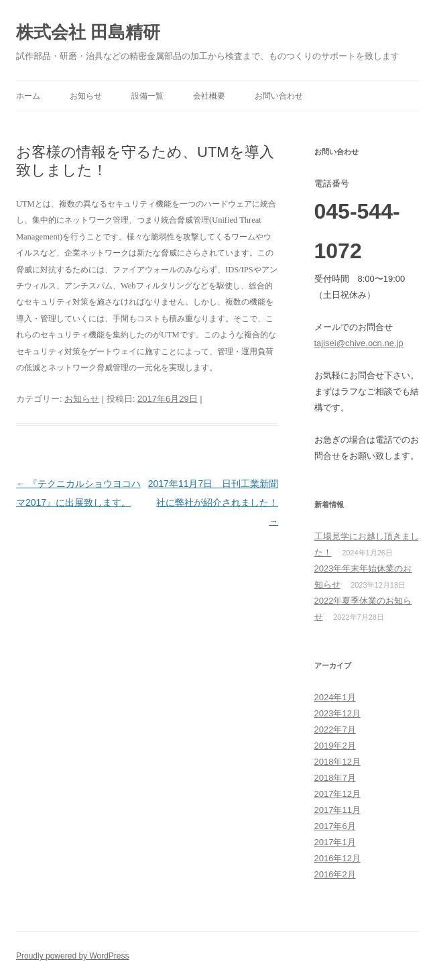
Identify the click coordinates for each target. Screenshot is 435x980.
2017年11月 (337, 810)
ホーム (28, 96)
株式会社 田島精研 (88, 32)
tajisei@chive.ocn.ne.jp (359, 343)
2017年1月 (335, 842)
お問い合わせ (279, 96)
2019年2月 (335, 746)
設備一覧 (147, 96)
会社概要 (209, 96)
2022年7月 (335, 729)
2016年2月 (335, 874)
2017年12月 (337, 794)
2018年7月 (335, 778)
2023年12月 (337, 713)
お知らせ (86, 96)
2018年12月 (337, 762)
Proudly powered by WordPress (73, 956)
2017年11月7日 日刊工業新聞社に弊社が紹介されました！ (213, 502)
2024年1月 (335, 697)
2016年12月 (337, 858)
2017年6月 (335, 826)
